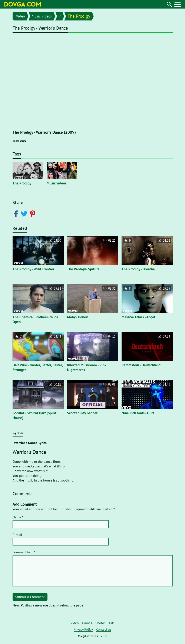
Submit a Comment (30, 597)
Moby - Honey (77, 317)
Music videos (42, 16)
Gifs (112, 623)
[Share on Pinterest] (33, 213)
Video (20, 16)
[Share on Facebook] (17, 213)
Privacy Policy (83, 629)
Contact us (104, 629)
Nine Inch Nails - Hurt (138, 413)
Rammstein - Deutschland (141, 365)
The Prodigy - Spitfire (83, 269)
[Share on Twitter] (25, 213)
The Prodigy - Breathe (138, 269)
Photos (100, 623)
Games (87, 623)
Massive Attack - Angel (138, 317)
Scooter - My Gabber (82, 413)
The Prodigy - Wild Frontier (33, 269)
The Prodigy (79, 16)
